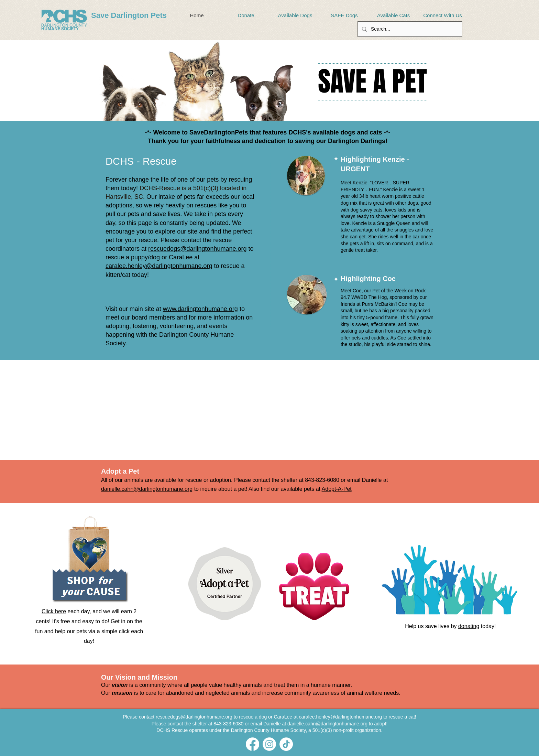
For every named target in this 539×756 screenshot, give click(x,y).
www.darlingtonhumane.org (200, 309)
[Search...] (409, 29)
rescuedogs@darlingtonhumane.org (197, 249)
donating (469, 626)
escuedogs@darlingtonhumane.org (195, 717)
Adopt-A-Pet (337, 489)
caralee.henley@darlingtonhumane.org (159, 266)
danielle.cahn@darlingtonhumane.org (147, 489)
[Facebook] (252, 744)
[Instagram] (269, 744)
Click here (54, 611)
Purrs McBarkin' (378, 304)
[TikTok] (286, 744)
